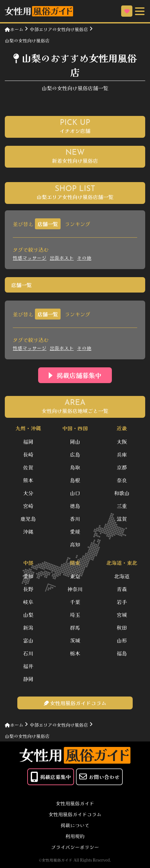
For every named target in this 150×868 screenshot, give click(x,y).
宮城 (122, 615)
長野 (28, 589)
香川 (75, 519)
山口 (75, 493)
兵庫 (122, 454)
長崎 (28, 454)
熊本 (28, 480)
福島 (122, 653)
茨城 (75, 640)
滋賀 (122, 519)
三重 (122, 506)
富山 (28, 640)
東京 (75, 576)
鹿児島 (28, 519)
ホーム (14, 29)
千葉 (75, 602)
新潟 (28, 627)
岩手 (122, 602)
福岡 (28, 442)
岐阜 (28, 602)
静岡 (28, 679)
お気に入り (127, 11)
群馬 (75, 627)
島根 (75, 480)
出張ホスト (62, 258)
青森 (122, 589)
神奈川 (75, 589)
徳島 (75, 506)
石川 (28, 653)
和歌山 (122, 493)
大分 (28, 493)
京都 (122, 467)
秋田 (122, 627)
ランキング (78, 224)
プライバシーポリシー (75, 847)
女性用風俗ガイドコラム (75, 814)
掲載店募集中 (51, 777)
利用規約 (75, 836)
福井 (28, 666)
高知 (75, 544)
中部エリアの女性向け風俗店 (59, 29)
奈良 (122, 480)
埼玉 (75, 615)
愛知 (28, 576)
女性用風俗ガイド (75, 803)
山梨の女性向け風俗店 (27, 40)
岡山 (75, 442)
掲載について (75, 825)
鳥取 (75, 467)
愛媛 (75, 531)
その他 (84, 258)
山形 (122, 640)
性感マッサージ (30, 258)
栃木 (75, 653)
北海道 (122, 576)
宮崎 (28, 506)
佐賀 (28, 467)
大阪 (122, 442)
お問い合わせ (99, 777)
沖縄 (28, 531)
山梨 (28, 615)
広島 (75, 454)
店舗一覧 (48, 224)
